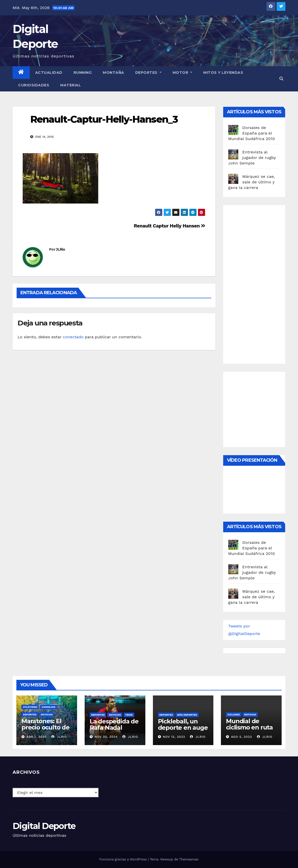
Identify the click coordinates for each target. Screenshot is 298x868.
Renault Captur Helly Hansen (170, 226)
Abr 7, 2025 (37, 737)
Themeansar (189, 859)
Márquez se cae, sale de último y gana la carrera (252, 182)
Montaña (113, 73)
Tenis (129, 715)
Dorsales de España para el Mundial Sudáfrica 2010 (252, 133)
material (71, 85)
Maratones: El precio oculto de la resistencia (45, 727)
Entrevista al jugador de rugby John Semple (252, 158)
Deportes (148, 73)
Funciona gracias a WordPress (124, 859)
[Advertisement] (263, 283)
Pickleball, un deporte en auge (183, 724)
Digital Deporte (44, 826)
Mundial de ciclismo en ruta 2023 (249, 727)
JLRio (61, 249)
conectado (73, 337)
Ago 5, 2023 (241, 737)
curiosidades (34, 85)
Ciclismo (234, 714)
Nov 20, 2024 (106, 737)
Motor (183, 73)
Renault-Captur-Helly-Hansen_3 (104, 119)
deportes (30, 714)
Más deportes (187, 715)
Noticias (47, 714)
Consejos (48, 707)
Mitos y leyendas (223, 73)
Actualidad (49, 73)
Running (83, 73)
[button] (281, 79)
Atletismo (30, 707)
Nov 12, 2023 (174, 737)
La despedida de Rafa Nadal (114, 724)
